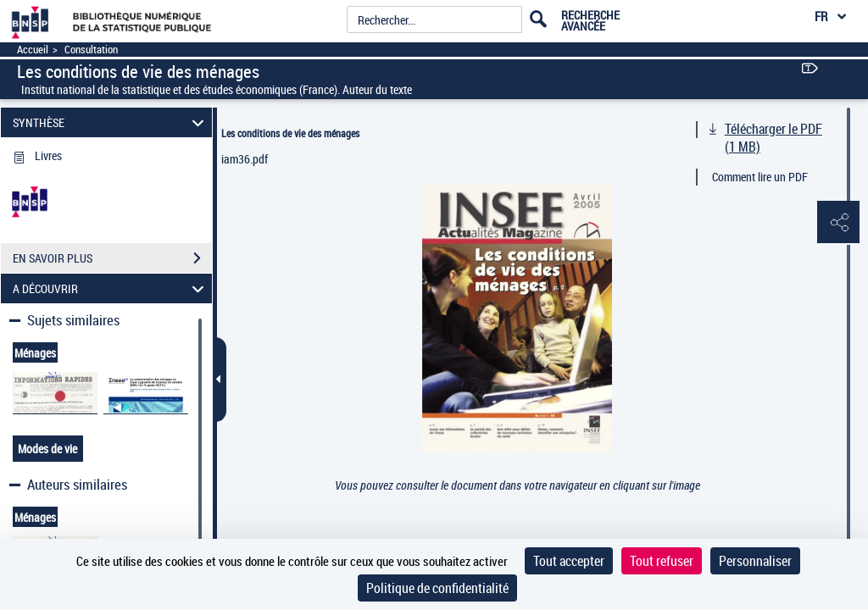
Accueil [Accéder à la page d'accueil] (33, 50)
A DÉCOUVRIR (111, 288)
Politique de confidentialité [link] (437, 588)
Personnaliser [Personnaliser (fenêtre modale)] (755, 561)
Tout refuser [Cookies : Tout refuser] (662, 561)
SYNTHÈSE (111, 122)
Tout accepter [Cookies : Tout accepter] (569, 561)
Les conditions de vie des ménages (290, 133)
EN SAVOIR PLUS (112, 258)
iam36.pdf (245, 159)
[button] (838, 223)
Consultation (91, 50)
